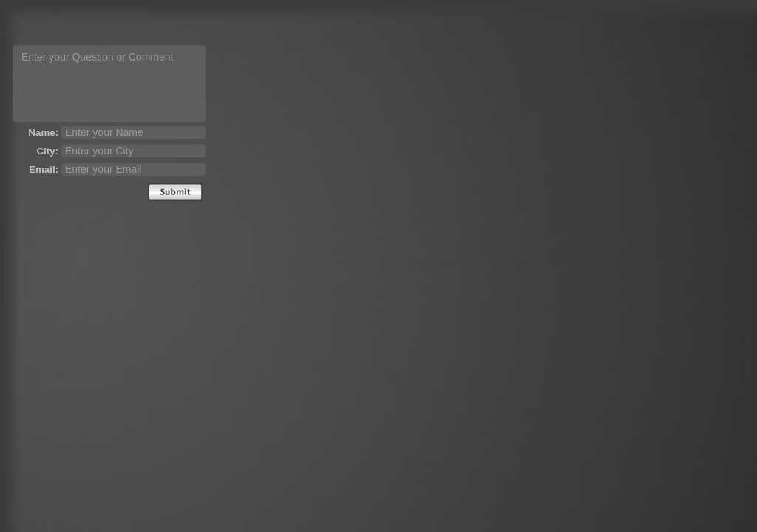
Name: (43, 133)
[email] (133, 169)
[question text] (109, 83)
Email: (44, 170)
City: (47, 151)
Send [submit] (176, 192)
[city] (133, 151)
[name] (133, 132)
